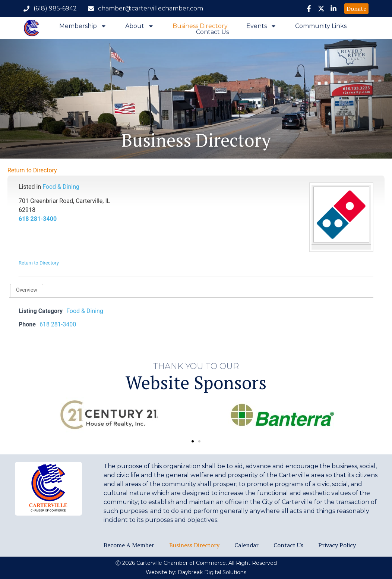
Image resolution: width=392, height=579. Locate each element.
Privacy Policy (337, 545)
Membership (83, 28)
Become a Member (129, 545)
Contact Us (212, 34)
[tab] (27, 291)
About (140, 28)
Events (261, 28)
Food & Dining (61, 187)
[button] (193, 441)
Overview (27, 290)
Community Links (321, 28)
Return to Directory (32, 170)
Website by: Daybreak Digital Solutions (196, 572)
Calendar (246, 545)
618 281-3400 (38, 219)
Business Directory (200, 28)
